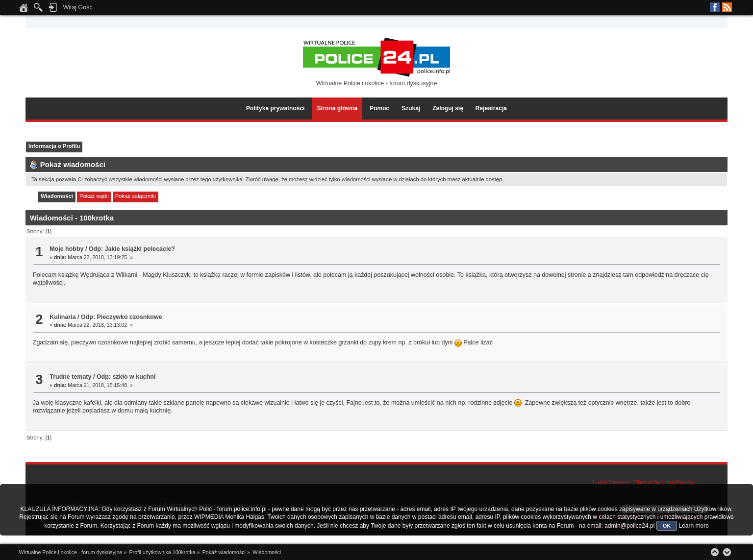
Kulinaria (63, 317)
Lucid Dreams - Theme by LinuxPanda (643, 483)
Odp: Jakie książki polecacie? (132, 249)
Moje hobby (66, 249)
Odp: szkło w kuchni (126, 377)
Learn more (693, 526)
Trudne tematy (70, 377)
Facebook (715, 7)
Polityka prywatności (275, 108)
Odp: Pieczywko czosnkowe (122, 317)
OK (667, 526)
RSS (727, 7)
